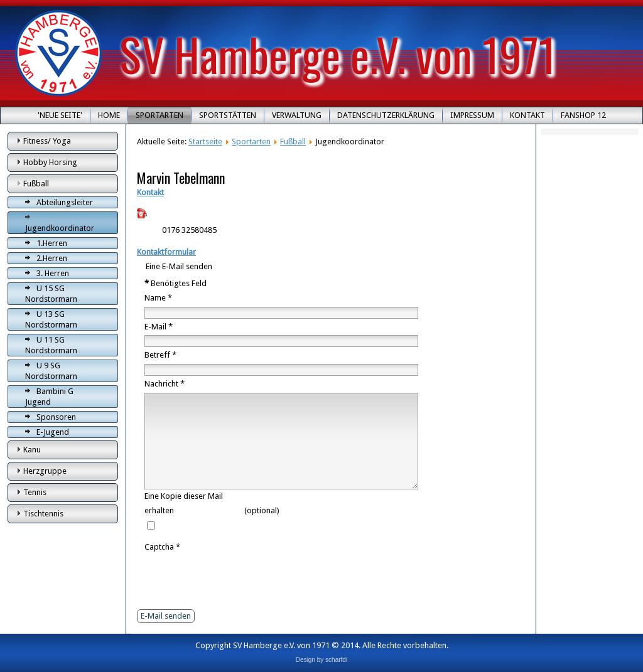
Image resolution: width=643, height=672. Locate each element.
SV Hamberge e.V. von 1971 (338, 54)
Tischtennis (43, 514)
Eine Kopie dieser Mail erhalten (184, 503)
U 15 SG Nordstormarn (51, 294)
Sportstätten (228, 115)
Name (158, 298)
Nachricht (165, 384)
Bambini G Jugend (49, 397)
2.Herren (52, 258)
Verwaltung (297, 115)
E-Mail (159, 327)
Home (109, 115)
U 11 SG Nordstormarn (51, 345)
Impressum (472, 115)
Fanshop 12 (583, 115)
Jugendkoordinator (60, 228)
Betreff (160, 355)
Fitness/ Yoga (47, 141)
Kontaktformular (166, 252)
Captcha (162, 547)
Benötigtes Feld (176, 283)
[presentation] (240, 579)
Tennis (35, 492)
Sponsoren (56, 417)
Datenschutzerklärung (386, 115)
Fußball (36, 184)
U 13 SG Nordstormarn (51, 319)
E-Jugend (53, 432)
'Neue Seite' (60, 115)
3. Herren (53, 273)
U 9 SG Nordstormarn (51, 371)
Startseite (205, 141)
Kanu (32, 450)
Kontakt (527, 115)
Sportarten (159, 115)
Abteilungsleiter (65, 202)
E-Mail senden (166, 616)
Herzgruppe (45, 471)
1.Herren (52, 243)
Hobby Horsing (50, 162)
